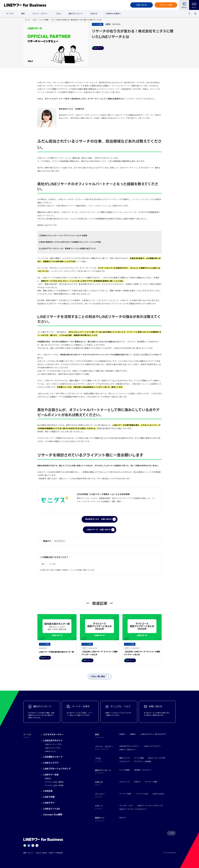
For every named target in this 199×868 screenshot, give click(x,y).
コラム (58, 14)
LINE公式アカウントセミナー (129, 746)
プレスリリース (125, 782)
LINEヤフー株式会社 (56, 853)
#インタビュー (60, 541)
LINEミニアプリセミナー (153, 746)
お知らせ (94, 14)
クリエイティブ (124, 761)
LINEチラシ (49, 803)
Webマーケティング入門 (157, 758)
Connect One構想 (53, 815)
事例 (23, 14)
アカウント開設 (166, 5)
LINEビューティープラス (53, 744)
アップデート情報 (151, 782)
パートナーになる (142, 794)
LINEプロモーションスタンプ (57, 769)
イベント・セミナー (40, 14)
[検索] (189, 14)
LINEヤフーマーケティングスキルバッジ (133, 809)
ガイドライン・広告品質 (143, 761)
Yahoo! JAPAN (41, 853)
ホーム (27, 20)
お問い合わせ (142, 5)
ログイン (184, 7)
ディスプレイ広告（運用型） (55, 782)
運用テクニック (125, 758)
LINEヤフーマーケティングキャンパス (150, 806)
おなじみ (122, 818)
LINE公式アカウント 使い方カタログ (153, 734)
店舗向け (133, 734)
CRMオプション (51, 751)
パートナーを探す (125, 794)
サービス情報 (44, 20)
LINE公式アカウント (53, 741)
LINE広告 (48, 791)
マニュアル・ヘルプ (126, 806)
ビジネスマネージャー (53, 735)
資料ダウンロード (76, 14)
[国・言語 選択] (195, 14)
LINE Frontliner (158, 794)
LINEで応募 (49, 797)
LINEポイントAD (52, 809)
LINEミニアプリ (51, 763)
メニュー (194, 5)
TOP (172, 833)
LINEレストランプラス (53, 748)
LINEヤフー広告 (51, 775)
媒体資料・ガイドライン (143, 770)
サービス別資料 (125, 770)
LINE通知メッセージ (53, 757)
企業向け (122, 734)
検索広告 (48, 778)
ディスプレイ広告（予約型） (55, 785)
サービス (10, 14)
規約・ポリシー (29, 853)
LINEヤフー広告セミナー (128, 750)
